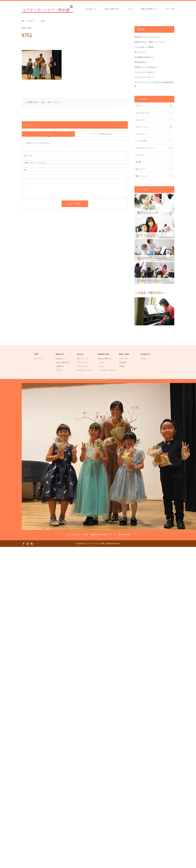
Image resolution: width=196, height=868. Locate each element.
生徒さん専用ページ (149, 9)
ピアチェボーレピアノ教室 (95, 544)
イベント (154, 106)
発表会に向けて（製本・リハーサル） (150, 42)
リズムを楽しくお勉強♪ (144, 47)
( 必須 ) (28, 156)
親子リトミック (154, 176)
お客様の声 (60, 366)
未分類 (154, 162)
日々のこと (154, 155)
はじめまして (91, 9)
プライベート (154, 134)
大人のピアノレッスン (154, 148)
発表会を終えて (141, 62)
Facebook (24, 543)
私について (154, 169)
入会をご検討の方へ (112, 9)
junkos (36, 102)
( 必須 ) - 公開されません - (36, 163)
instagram (123, 362)
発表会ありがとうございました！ (148, 37)
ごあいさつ (154, 120)
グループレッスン (154, 113)
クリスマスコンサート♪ (144, 77)
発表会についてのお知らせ (146, 67)
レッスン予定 (154, 141)
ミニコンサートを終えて (145, 72)
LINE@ (122, 366)
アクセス (59, 370)
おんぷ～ (103, 366)
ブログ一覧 (170, 9)
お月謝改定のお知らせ (144, 57)
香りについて (140, 52)
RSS (32, 543)
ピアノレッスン (154, 127)
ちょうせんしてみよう (107, 370)
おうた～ (103, 362)
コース (131, 9)
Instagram (28, 543)
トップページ (39, 359)
